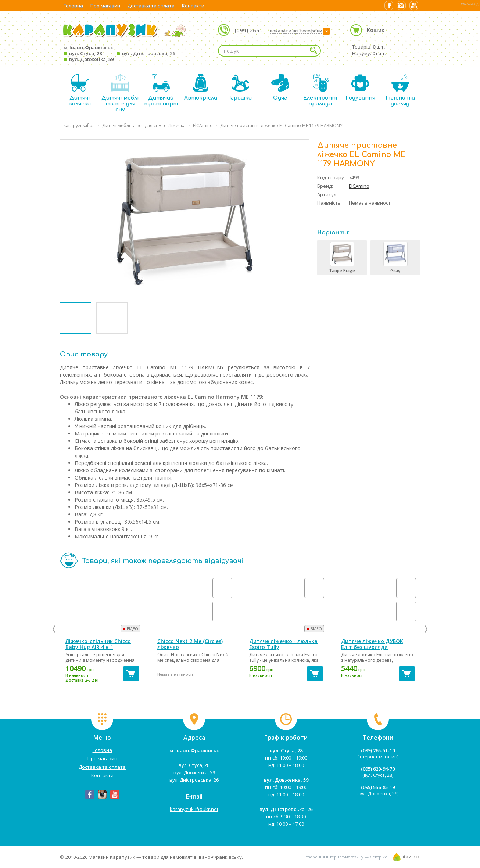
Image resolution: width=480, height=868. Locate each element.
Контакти (193, 6)
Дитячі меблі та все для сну (120, 93)
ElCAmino (359, 186)
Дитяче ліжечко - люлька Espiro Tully (283, 644)
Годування (360, 87)
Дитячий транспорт (161, 90)
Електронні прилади (320, 90)
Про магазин (105, 6)
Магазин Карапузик (112, 857)
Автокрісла (201, 87)
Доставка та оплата (151, 6)
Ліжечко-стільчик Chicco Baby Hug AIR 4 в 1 (98, 644)
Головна (73, 6)
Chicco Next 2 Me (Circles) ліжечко (190, 644)
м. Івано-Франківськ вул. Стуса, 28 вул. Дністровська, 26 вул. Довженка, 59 (119, 53)
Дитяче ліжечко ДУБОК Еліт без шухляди (372, 644)
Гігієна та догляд (400, 90)
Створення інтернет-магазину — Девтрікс (345, 857)
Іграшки (241, 87)
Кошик (376, 30)
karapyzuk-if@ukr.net (194, 809)
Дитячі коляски (80, 90)
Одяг (280, 87)
